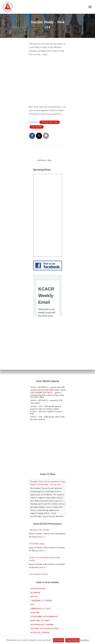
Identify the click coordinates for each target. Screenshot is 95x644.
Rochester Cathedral (40, 632)
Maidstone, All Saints (40, 621)
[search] (44, 160)
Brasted (34, 597)
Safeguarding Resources (42, 392)
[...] (44, 537)
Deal (32, 605)
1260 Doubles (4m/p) (37, 544)
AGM (40, 406)
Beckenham (35, 593)
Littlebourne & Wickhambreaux (44, 617)
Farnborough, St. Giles (40, 609)
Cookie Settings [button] (72, 640)
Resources (43, 387)
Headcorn (35, 613)
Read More (85, 640)
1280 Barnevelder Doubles (39, 530)
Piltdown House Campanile (42, 625)
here (59, 114)
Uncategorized (37, 127)
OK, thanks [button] (58, 640)
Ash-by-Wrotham (38, 589)
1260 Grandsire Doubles (38, 574)
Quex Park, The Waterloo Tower (44, 628)
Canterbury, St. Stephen (41, 601)
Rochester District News (50, 122)
